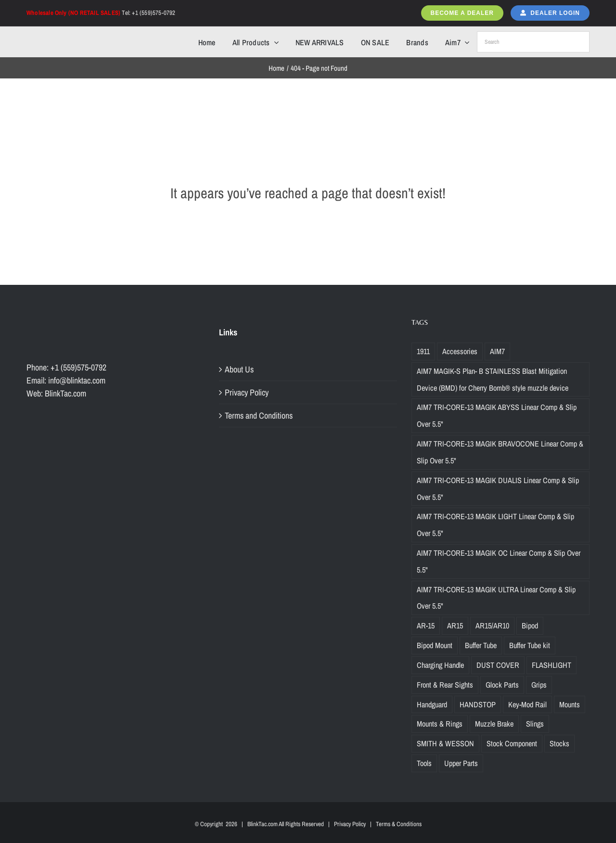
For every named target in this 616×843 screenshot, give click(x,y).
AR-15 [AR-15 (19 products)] (426, 626)
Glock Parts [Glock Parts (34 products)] (502, 685)
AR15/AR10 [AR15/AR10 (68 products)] (492, 626)
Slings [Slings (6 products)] (535, 724)
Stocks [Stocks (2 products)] (559, 743)
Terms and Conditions (259, 415)
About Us (239, 369)
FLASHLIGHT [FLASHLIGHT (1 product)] (552, 665)
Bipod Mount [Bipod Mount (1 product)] (435, 645)
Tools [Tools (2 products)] (424, 763)
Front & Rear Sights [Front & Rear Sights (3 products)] (445, 685)
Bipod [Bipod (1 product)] (530, 626)
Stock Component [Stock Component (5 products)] (512, 743)
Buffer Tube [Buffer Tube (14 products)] (481, 645)
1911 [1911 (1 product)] (423, 351)
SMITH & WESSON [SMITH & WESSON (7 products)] (445, 743)
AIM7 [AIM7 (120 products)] (497, 351)
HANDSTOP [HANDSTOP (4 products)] (478, 704)
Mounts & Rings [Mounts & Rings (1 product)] (440, 724)
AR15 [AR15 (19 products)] (455, 626)
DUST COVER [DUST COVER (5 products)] (498, 665)
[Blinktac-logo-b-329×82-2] (69, 35)
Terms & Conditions (399, 824)
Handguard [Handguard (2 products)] (432, 704)
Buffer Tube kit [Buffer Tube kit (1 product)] (530, 645)
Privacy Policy (247, 392)
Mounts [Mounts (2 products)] (570, 704)
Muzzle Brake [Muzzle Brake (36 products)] (494, 724)
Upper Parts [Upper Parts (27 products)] (461, 763)
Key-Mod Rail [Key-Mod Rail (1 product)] (527, 704)
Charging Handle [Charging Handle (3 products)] (440, 665)
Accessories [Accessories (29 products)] (460, 351)
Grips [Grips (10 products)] (539, 685)
